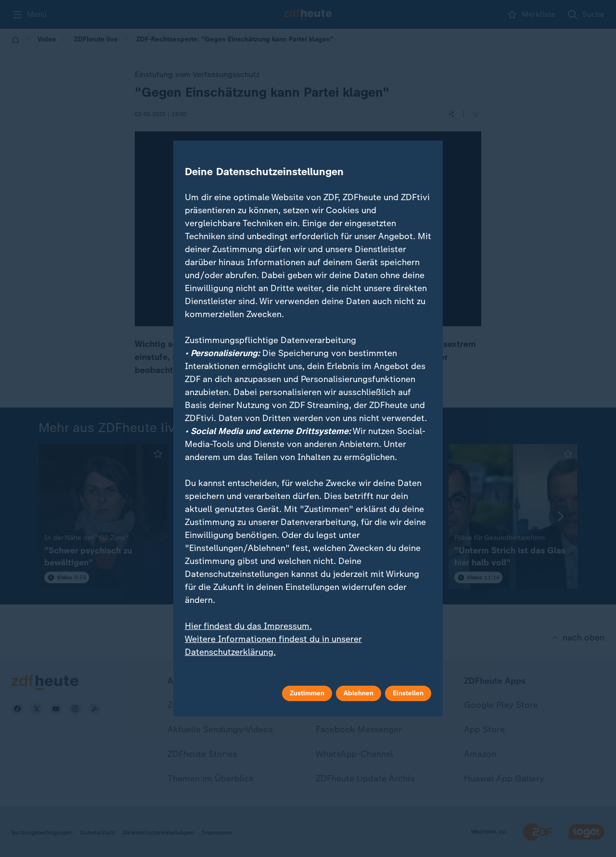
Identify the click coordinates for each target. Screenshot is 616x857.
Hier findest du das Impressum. (248, 626)
